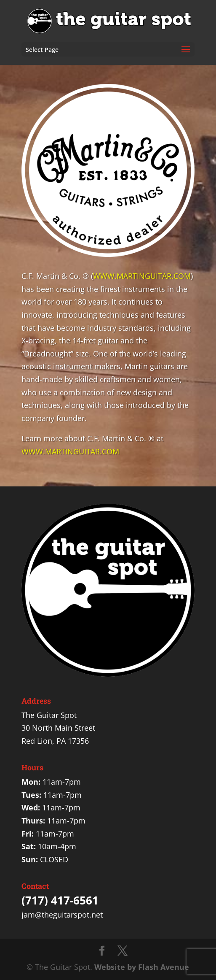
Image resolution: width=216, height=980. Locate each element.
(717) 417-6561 (60, 900)
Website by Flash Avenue (142, 967)
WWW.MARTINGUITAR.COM (142, 276)
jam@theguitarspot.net (62, 915)
